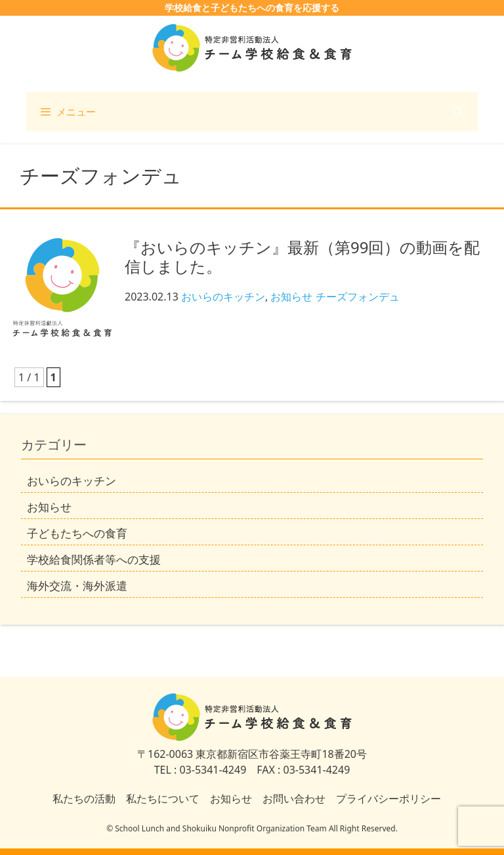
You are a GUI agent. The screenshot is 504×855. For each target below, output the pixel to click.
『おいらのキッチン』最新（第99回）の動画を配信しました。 (302, 257)
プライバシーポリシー (388, 799)
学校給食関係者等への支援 (94, 559)
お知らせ (291, 297)
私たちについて (163, 799)
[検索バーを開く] (458, 112)
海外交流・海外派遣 (77, 586)
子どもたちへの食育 (77, 533)
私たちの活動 (84, 799)
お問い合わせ (294, 799)
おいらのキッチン (223, 297)
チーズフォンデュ (358, 297)
